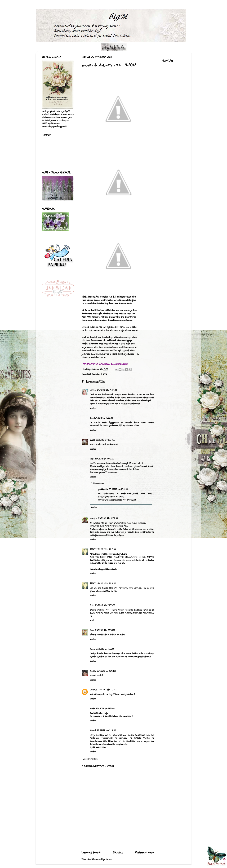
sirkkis (93, 390)
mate (92, 709)
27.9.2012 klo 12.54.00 (106, 671)
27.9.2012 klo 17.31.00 (105, 709)
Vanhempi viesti (145, 852)
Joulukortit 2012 (100, 374)
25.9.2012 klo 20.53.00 (105, 630)
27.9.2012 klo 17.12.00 (108, 690)
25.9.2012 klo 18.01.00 (118, 489)
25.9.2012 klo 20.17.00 (106, 549)
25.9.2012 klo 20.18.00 (106, 584)
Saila (92, 605)
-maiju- (94, 518)
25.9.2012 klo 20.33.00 (105, 605)
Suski (92, 440)
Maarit (93, 730)
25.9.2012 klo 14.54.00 (107, 390)
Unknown (94, 690)
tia (91, 418)
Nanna (92, 649)
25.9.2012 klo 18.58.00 (108, 518)
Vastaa (93, 408)
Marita (93, 671)
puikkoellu (103, 489)
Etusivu (118, 852)
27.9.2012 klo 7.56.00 (105, 649)
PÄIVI (93, 549)
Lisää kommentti (90, 759)
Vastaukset (98, 483)
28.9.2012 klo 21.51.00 (106, 730)
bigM (37, 13)
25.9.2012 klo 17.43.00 (104, 459)
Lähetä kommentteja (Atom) (99, 859)
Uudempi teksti (91, 852)
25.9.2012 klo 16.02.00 (103, 418)
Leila (92, 630)
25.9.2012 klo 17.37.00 (105, 440)
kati (92, 459)
